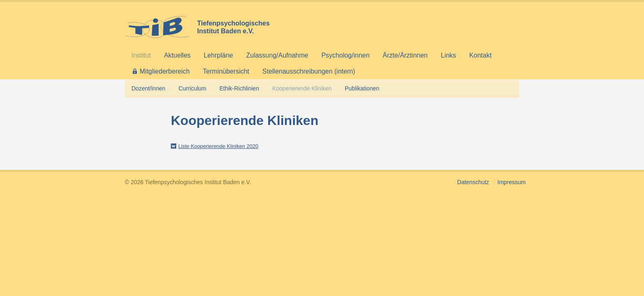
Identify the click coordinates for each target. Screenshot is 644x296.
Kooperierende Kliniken (302, 88)
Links (448, 55)
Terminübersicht (226, 71)
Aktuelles (177, 55)
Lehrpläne (218, 55)
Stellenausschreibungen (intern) (309, 71)
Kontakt (481, 55)
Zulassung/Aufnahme (277, 55)
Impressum (512, 182)
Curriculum (193, 88)
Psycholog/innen (345, 55)
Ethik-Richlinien (239, 88)
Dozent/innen (148, 88)
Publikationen (362, 88)
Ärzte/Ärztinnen (405, 55)
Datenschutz (473, 182)
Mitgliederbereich (165, 71)
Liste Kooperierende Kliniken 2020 (218, 146)
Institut (141, 55)
